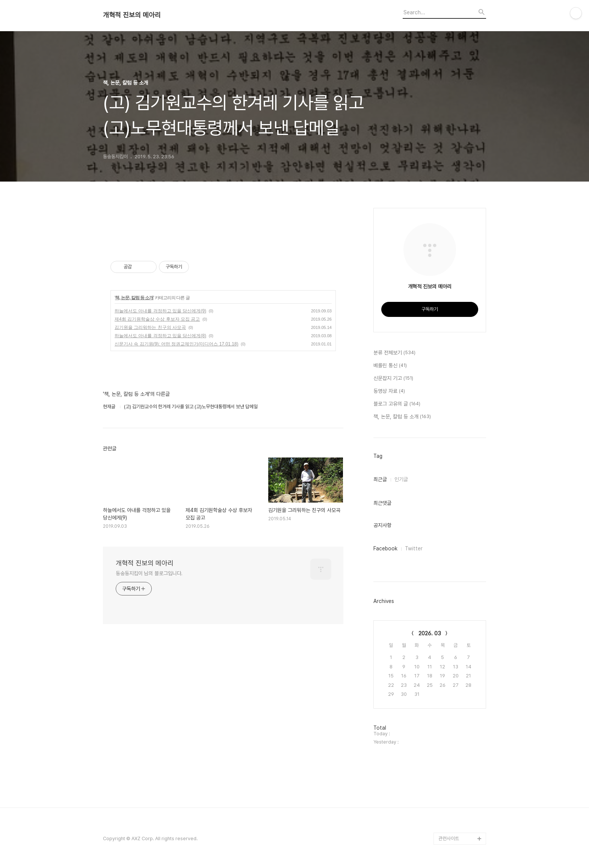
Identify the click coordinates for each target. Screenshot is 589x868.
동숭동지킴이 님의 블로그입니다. (149, 573)
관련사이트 (449, 838)
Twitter (414, 548)
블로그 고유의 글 (397, 404)
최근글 (380, 479)
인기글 (401, 479)
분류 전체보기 (394, 353)
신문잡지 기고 (393, 379)
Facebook (385, 548)
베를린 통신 (390, 366)
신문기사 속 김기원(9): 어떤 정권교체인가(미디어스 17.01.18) (176, 344)
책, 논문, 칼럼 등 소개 (134, 298)
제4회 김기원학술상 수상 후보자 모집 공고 (157, 319)
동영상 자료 (389, 391)
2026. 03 (430, 633)
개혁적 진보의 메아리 (132, 15)
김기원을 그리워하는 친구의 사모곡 (150, 327)
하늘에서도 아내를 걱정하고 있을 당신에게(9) (160, 311)
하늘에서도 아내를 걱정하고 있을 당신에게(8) (160, 336)
